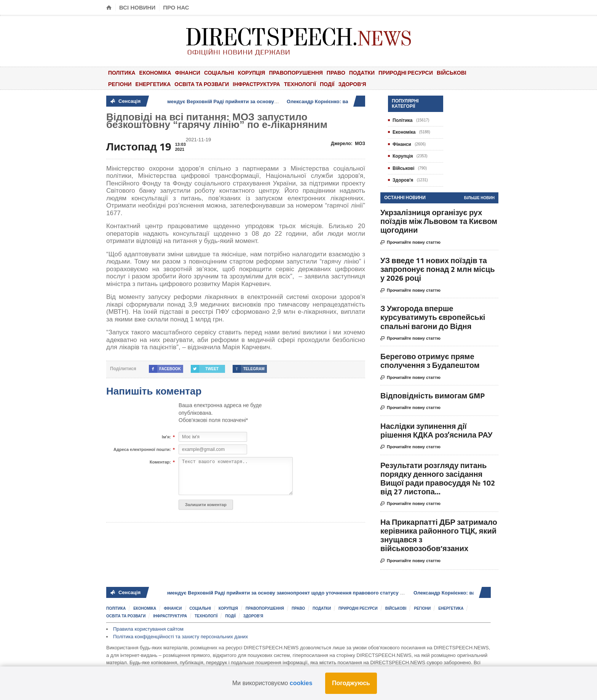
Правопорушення (296, 73)
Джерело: (348, 144)
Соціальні (219, 73)
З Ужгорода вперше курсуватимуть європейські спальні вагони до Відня (433, 317)
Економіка (155, 73)
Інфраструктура (256, 84)
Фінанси (188, 73)
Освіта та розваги (202, 84)
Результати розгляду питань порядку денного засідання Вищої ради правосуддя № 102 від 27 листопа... (438, 479)
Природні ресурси (406, 73)
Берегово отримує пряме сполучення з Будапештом (430, 361)
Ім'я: (166, 437)
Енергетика (153, 84)
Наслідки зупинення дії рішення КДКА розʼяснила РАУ (437, 430)
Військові (452, 73)
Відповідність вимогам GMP (433, 396)
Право (336, 73)
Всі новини (137, 7)
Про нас (176, 7)
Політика (122, 73)
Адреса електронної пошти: (142, 450)
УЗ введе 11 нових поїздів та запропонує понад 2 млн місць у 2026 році (438, 269)
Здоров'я (352, 84)
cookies (301, 683)
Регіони (120, 84)
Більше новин (479, 198)
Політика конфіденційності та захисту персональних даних (180, 637)
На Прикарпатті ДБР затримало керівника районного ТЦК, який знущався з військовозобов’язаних (439, 535)
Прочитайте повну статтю (410, 243)
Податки (362, 73)
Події (327, 84)
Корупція (252, 73)
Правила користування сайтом (148, 629)
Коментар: (160, 462)
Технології (300, 84)
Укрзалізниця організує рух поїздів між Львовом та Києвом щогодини (439, 221)
